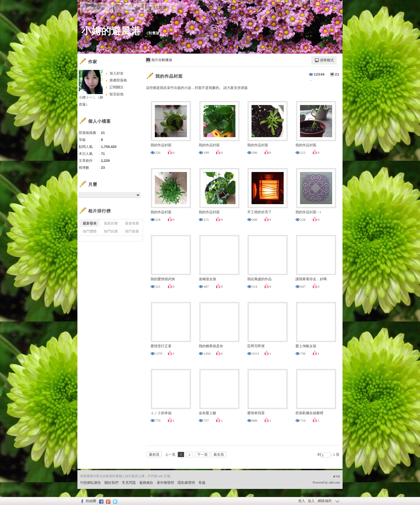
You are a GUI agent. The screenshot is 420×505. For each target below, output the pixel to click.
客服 (202, 483)
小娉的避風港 (111, 31)
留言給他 (117, 94)
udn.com (334, 482)
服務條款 (146, 483)
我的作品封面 (169, 76)
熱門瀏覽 (90, 231)
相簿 (128, 8)
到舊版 (154, 33)
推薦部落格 (118, 80)
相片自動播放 (162, 60)
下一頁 (202, 455)
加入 (311, 501)
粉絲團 (91, 501)
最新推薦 (132, 223)
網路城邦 (325, 501)
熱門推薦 (132, 231)
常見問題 (129, 483)
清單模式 (327, 60)
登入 (302, 501)
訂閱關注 (117, 87)
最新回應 (111, 223)
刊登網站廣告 (91, 483)
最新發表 (90, 223)
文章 (96, 8)
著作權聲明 (165, 483)
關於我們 (111, 483)
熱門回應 (111, 231)
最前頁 (154, 455)
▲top (336, 476)
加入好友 (117, 73)
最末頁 (219, 455)
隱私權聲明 (186, 483)
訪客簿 (160, 8)
